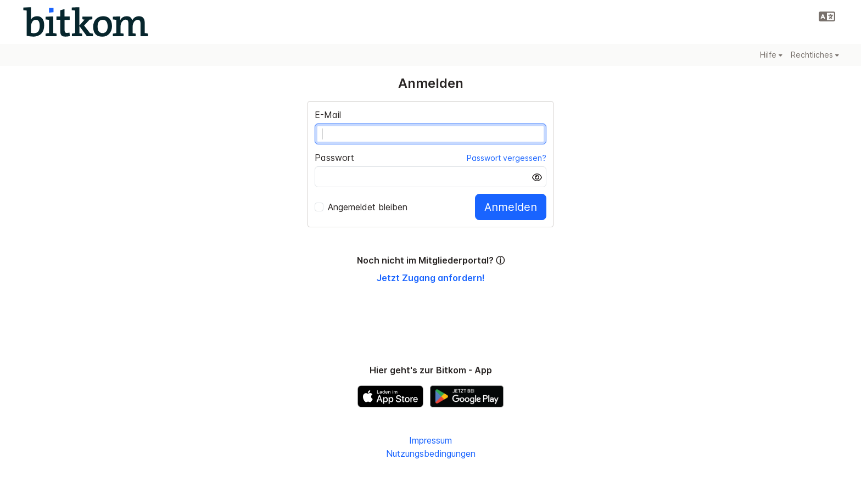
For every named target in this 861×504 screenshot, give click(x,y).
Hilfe (771, 55)
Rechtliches (815, 55)
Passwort (334, 158)
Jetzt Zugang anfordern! (431, 278)
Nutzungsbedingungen (431, 453)
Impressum (431, 440)
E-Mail (328, 115)
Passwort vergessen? (507, 158)
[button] (827, 16)
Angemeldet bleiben (361, 207)
